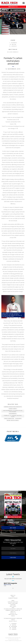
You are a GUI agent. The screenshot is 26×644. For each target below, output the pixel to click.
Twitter (13, 44)
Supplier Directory (13, 602)
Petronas (18, 419)
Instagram (13, 626)
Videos (13, 616)
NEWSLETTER (13, 7)
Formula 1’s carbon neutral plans (13, 416)
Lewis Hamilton (9, 419)
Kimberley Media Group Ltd (13, 610)
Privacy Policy (13, 621)
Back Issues (13, 606)
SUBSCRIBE (13, 558)
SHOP (13, 608)
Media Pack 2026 (13, 615)
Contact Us (13, 613)
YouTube (13, 628)
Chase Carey (13, 409)
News (13, 597)
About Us (13, 595)
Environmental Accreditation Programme (13, 411)
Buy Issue (13, 528)
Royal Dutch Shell (13, 420)
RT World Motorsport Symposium (13, 609)
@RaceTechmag (7, 585)
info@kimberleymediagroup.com (15, 641)
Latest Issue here (13, 603)
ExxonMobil (13, 414)
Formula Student (13, 598)
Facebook (13, 43)
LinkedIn (13, 46)
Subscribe (13, 532)
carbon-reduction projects (13, 407)
